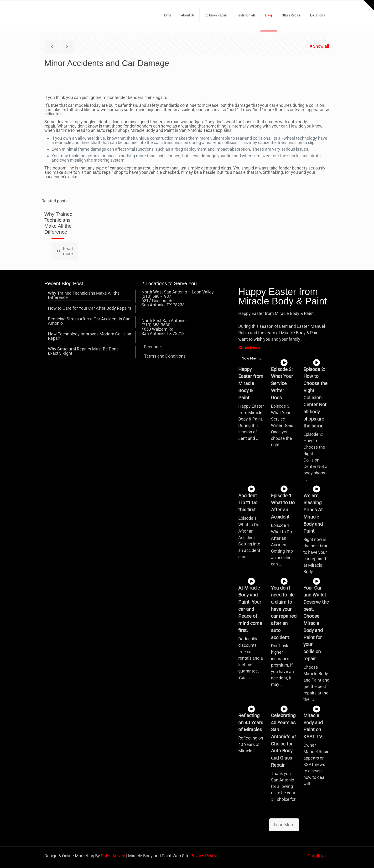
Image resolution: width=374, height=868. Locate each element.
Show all (319, 46)
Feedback (153, 347)
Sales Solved (113, 856)
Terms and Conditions (165, 356)
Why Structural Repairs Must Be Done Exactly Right (83, 351)
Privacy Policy (203, 856)
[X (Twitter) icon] (313, 856)
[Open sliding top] (369, 5)
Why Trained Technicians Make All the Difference (84, 295)
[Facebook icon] (308, 856)
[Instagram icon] (318, 856)
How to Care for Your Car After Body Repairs (90, 308)
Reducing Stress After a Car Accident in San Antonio (89, 321)
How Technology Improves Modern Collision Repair (90, 336)
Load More (284, 825)
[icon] (323, 856)
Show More (249, 348)
